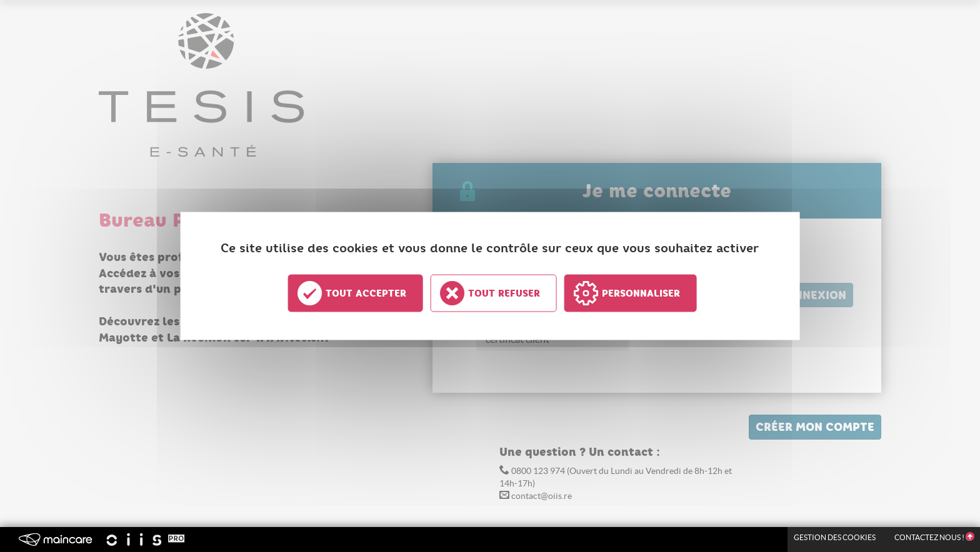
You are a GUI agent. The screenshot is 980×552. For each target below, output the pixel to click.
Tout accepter (366, 293)
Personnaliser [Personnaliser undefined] (641, 293)
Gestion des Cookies (835, 537)
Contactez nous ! (934, 537)
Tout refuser (504, 293)
